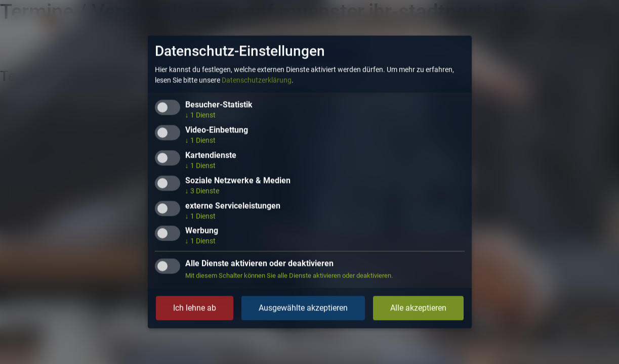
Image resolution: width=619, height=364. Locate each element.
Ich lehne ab (195, 308)
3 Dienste (202, 191)
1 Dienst (200, 115)
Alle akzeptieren (418, 308)
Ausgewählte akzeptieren (303, 308)
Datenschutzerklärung (257, 80)
